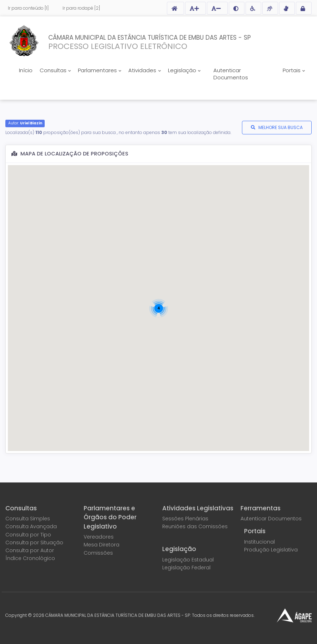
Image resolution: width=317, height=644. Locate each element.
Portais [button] (292, 70)
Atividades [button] (143, 70)
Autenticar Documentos (231, 74)
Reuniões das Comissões (195, 526)
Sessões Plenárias (185, 519)
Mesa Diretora (101, 545)
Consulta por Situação (34, 543)
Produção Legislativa (271, 550)
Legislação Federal (186, 568)
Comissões (98, 553)
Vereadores (99, 537)
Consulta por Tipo (28, 535)
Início (26, 70)
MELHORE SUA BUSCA (281, 127)
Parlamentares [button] (98, 70)
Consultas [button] (54, 70)
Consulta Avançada (31, 526)
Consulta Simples (28, 519)
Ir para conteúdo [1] (28, 8)
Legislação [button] (183, 70)
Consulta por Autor (30, 550)
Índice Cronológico (30, 558)
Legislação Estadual (188, 560)
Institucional (259, 542)
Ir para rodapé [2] (81, 8)
